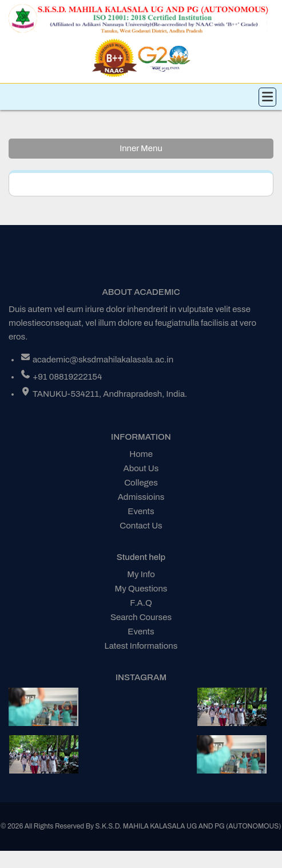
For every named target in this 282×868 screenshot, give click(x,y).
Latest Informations (141, 646)
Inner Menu (141, 148)
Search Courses (141, 617)
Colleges (141, 483)
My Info (141, 574)
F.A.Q (141, 603)
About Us (141, 468)
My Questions (141, 589)
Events (141, 511)
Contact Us (141, 526)
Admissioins (141, 497)
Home (141, 454)
